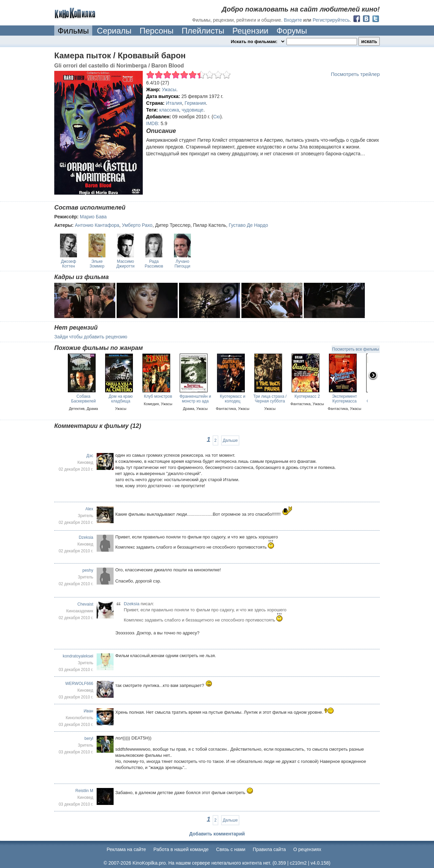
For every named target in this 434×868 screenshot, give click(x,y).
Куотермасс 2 (307, 396)
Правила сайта (269, 849)
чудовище (193, 110)
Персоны (157, 31)
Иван (88, 711)
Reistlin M (84, 791)
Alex (89, 509)
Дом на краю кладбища (121, 399)
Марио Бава (93, 217)
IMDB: (153, 123)
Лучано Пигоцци (183, 264)
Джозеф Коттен (69, 264)
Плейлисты (203, 31)
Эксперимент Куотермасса (344, 399)
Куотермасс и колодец (233, 399)
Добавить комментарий (217, 834)
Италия (174, 103)
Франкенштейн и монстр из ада (195, 399)
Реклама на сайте (126, 849)
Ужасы (169, 90)
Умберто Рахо (137, 225)
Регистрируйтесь (331, 20)
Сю (217, 117)
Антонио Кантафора (97, 225)
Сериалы (114, 31)
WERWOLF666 (79, 684)
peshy (88, 570)
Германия (195, 103)
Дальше (230, 440)
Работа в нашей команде (181, 849)
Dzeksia (86, 537)
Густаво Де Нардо (249, 225)
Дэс (90, 456)
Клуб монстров (158, 396)
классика (169, 110)
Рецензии (250, 31)
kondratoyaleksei (78, 656)
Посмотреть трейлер (355, 74)
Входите (293, 20)
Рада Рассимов (154, 264)
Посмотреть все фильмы (356, 349)
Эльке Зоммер (97, 264)
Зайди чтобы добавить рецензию (91, 337)
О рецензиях (307, 849)
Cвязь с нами (231, 849)
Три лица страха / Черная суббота (270, 399)
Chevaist (85, 604)
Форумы (292, 31)
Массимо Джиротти (125, 264)
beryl (89, 738)
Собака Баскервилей (84, 399)
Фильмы (73, 31)
